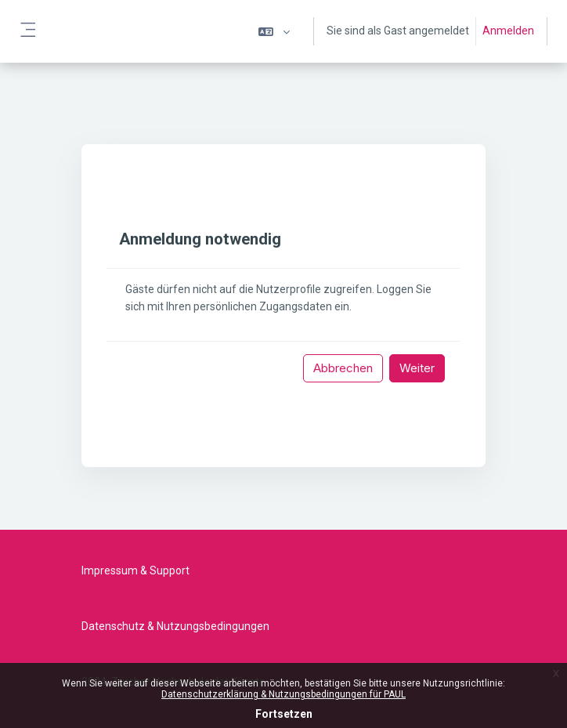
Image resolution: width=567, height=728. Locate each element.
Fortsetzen (284, 714)
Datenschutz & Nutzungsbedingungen (175, 626)
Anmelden (508, 31)
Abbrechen (343, 368)
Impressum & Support (135, 570)
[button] (274, 31)
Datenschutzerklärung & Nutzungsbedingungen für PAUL (283, 694)
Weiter (417, 368)
